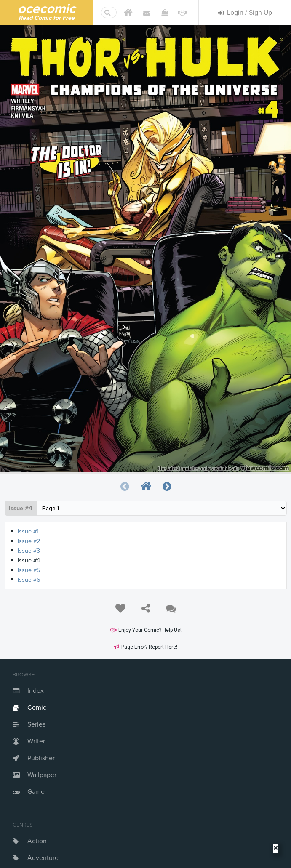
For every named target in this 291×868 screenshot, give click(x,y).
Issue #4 (21, 508)
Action (37, 841)
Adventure (43, 858)
